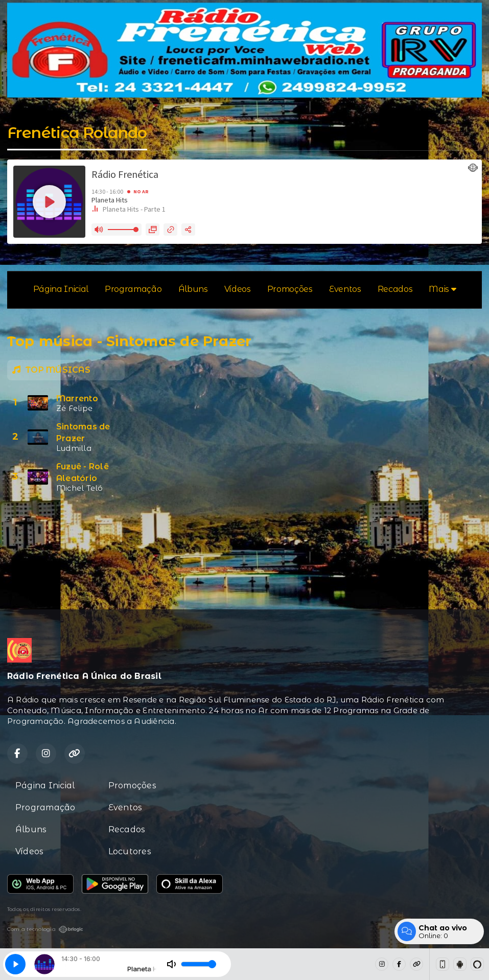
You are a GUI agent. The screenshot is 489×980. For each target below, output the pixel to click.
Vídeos (238, 289)
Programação (133, 289)
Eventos (345, 289)
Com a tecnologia (45, 929)
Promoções (290, 289)
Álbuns (193, 289)
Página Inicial (61, 289)
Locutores (130, 851)
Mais (442, 289)
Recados (395, 289)
